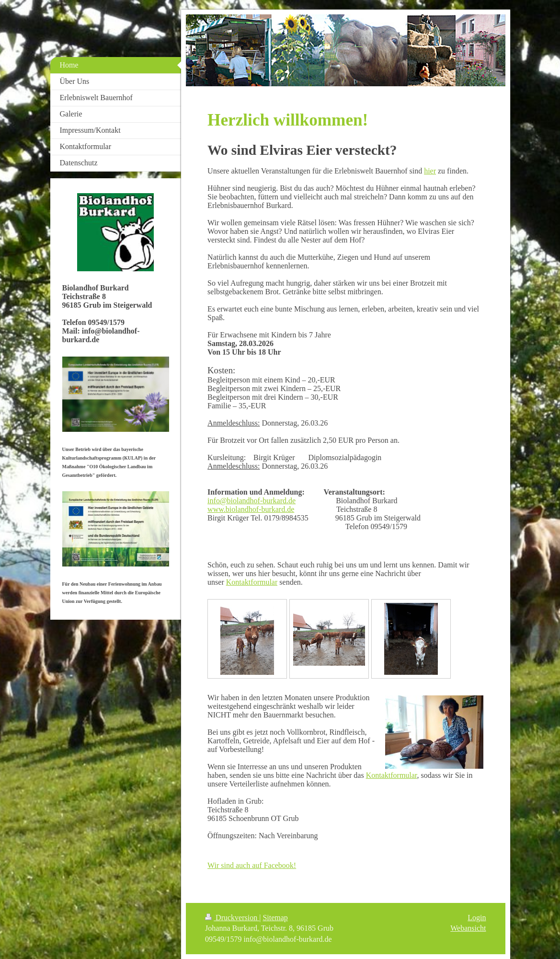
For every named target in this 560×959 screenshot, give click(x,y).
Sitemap (275, 918)
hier (430, 171)
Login (477, 918)
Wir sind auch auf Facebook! (252, 865)
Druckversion (232, 918)
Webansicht (468, 928)
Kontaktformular (252, 582)
